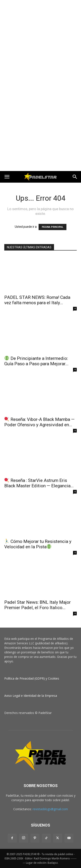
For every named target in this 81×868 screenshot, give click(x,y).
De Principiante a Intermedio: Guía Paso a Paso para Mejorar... (36, 361)
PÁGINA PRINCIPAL (52, 227)
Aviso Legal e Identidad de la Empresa (31, 696)
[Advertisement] (40, 43)
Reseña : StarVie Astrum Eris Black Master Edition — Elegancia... (39, 483)
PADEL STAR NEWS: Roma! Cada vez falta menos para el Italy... (37, 300)
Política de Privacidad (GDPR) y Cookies (32, 678)
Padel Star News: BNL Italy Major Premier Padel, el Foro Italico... (37, 605)
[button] (7, 177)
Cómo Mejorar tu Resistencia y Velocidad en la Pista (38, 544)
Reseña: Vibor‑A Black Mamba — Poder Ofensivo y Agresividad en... (39, 422)
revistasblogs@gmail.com (50, 809)
